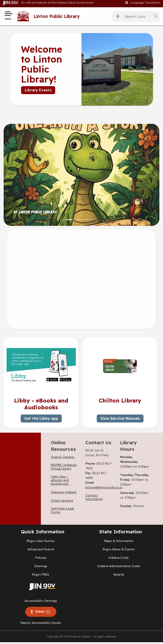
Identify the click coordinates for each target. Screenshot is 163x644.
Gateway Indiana (64, 494)
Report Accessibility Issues (41, 624)
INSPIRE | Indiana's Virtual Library (64, 468)
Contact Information (94, 499)
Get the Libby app (41, 420)
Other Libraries (62, 502)
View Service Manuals (120, 420)
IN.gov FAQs (41, 576)
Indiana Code (119, 559)
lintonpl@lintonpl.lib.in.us (104, 489)
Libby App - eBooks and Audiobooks (60, 482)
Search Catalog (63, 459)
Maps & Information (119, 543)
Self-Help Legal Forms (62, 512)
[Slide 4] (94, 221)
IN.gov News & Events (119, 551)
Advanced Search (41, 551)
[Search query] (137, 17)
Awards (119, 576)
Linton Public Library (58, 17)
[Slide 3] (86, 221)
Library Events (38, 92)
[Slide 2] (77, 221)
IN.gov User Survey (41, 543)
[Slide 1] (69, 221)
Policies (41, 559)
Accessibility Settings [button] (41, 603)
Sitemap (41, 568)
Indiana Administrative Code (119, 568)
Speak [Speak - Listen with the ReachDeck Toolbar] (40, 614)
